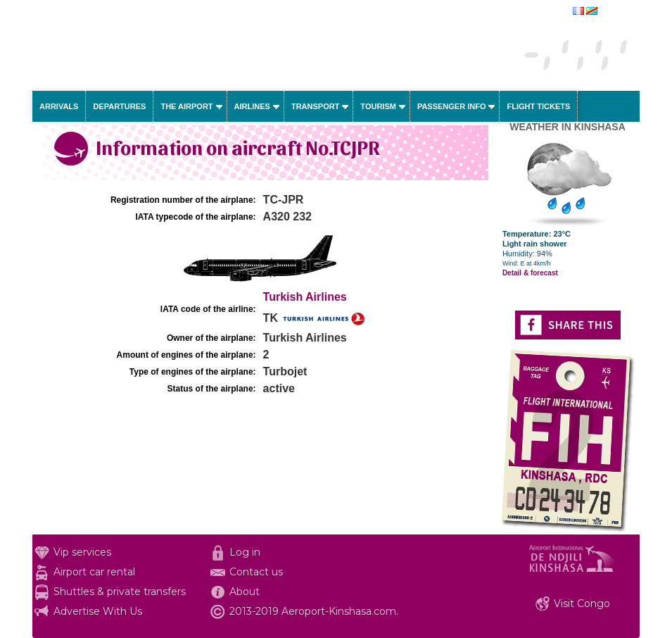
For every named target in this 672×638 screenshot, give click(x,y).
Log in (245, 552)
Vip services (82, 552)
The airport (186, 106)
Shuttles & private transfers (120, 592)
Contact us (256, 572)
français (614, 12)
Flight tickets (538, 106)
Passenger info (452, 106)
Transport (315, 106)
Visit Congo (582, 603)
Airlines (252, 106)
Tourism (378, 106)
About (245, 592)
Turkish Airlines (305, 297)
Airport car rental (94, 572)
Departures (119, 106)
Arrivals (59, 106)
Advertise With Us (98, 611)
